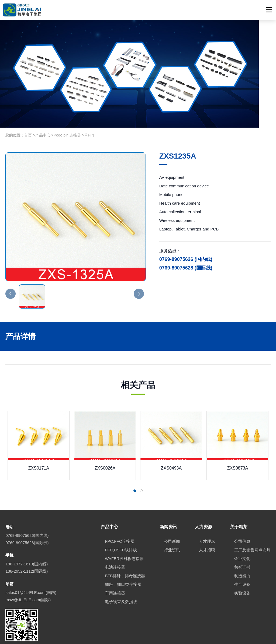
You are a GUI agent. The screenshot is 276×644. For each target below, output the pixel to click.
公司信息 (242, 505)
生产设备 (242, 548)
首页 (28, 99)
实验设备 (242, 557)
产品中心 (43, 99)
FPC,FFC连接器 (119, 505)
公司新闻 (172, 505)
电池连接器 (115, 531)
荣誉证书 (242, 531)
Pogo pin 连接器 (67, 99)
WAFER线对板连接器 (124, 522)
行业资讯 (172, 514)
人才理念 (207, 505)
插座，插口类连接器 (123, 548)
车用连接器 (115, 557)
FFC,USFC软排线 (121, 514)
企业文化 (242, 522)
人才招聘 (207, 514)
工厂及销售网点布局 (252, 514)
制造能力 (242, 540)
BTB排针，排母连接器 (125, 540)
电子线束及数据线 (121, 566)
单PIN (89, 99)
